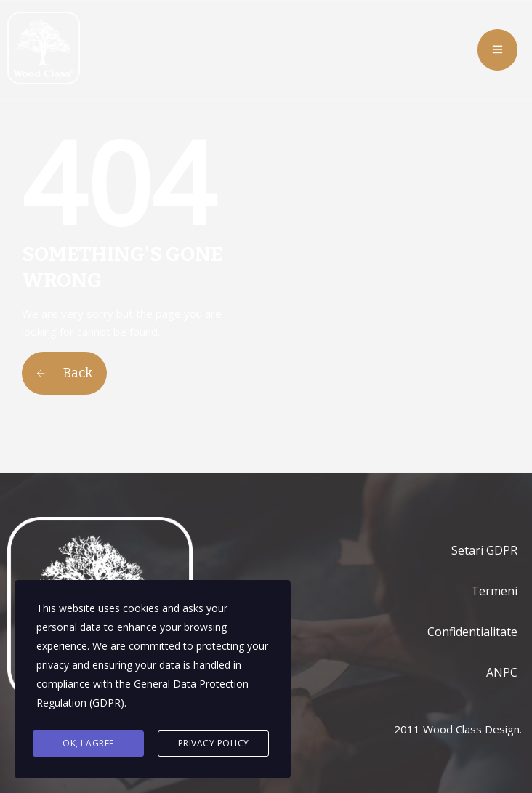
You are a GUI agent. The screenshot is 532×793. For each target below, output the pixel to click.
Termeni (494, 591)
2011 (407, 729)
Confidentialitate (472, 632)
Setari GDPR (484, 550)
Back (64, 373)
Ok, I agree (88, 743)
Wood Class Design (471, 729)
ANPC (502, 672)
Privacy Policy (214, 743)
